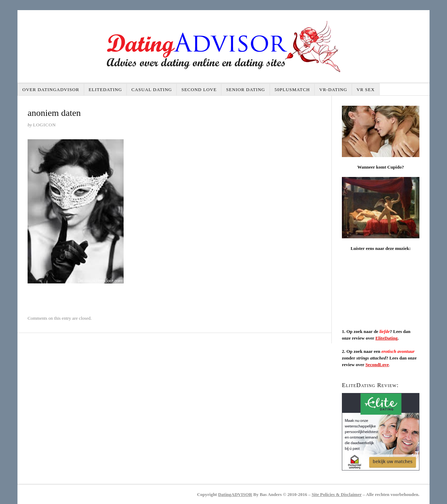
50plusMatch (292, 90)
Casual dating (152, 90)
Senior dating (246, 90)
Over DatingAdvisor (51, 90)
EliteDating (105, 90)
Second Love (199, 90)
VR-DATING (333, 90)
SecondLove (377, 365)
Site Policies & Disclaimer (336, 494)
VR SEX (366, 90)
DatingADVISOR (235, 494)
